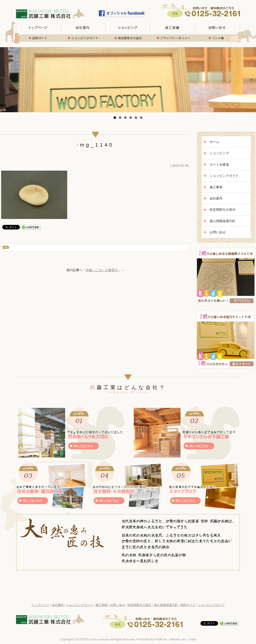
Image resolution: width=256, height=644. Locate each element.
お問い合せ (218, 27)
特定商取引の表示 (128, 38)
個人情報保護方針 (223, 221)
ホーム (214, 142)
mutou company (100, 639)
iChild (192, 639)
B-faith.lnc (160, 639)
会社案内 (216, 198)
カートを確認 (219, 164)
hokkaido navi (178, 639)
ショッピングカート (80, 605)
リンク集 (218, 38)
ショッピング (219, 153)
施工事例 (216, 187)
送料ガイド (38, 38)
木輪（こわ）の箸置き (102, 270)
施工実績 (173, 27)
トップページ (38, 27)
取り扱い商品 (128, 27)
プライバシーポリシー (173, 38)
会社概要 (83, 27)
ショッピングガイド (83, 38)
